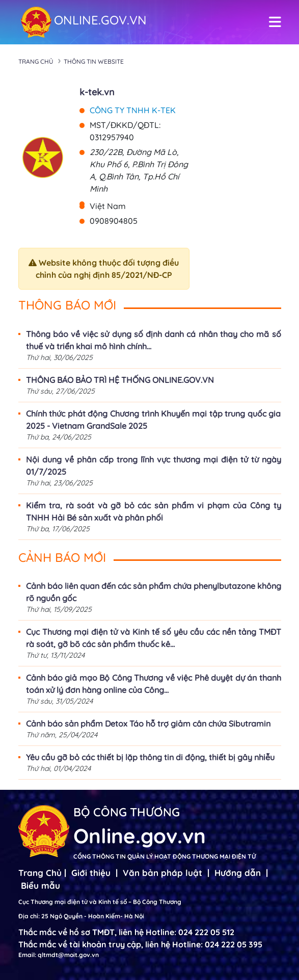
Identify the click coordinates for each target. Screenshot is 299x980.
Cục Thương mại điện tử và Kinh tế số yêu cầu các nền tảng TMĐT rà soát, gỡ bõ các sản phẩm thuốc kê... (154, 638)
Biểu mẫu (40, 885)
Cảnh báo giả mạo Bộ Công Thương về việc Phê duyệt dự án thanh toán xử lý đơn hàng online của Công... (154, 684)
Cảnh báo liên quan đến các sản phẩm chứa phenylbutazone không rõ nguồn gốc (154, 592)
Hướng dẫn (238, 873)
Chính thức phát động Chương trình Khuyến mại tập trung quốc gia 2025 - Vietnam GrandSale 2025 (154, 420)
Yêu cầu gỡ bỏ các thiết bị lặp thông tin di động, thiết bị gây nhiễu (150, 757)
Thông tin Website (94, 61)
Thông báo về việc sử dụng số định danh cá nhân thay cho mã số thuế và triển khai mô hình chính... (154, 340)
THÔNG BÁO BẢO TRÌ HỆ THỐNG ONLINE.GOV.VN (120, 380)
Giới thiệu (91, 873)
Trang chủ (36, 61)
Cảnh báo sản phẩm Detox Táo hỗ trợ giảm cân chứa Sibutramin (148, 724)
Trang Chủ (40, 873)
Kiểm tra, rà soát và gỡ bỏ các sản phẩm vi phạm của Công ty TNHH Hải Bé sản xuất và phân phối (154, 511)
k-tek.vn (97, 92)
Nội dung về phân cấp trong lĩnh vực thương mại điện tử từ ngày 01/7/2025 (154, 466)
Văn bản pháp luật (162, 873)
